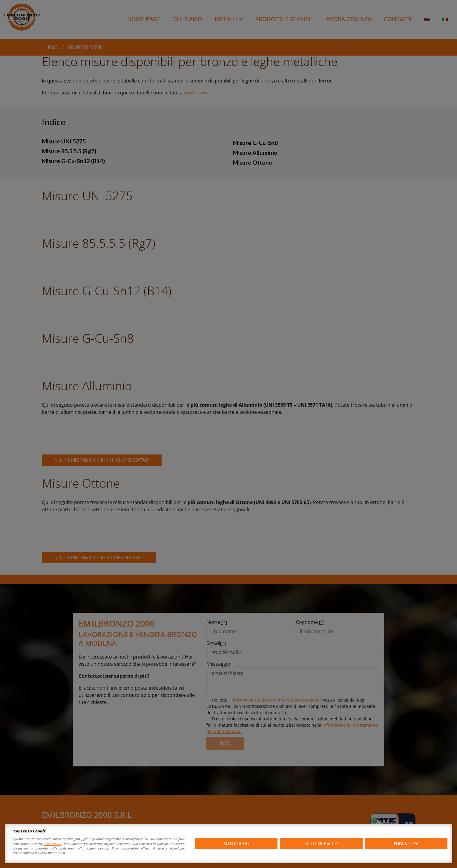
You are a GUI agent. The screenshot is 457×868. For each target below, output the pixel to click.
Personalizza (406, 843)
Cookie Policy (52, 844)
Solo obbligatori (321, 843)
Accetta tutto (236, 843)
